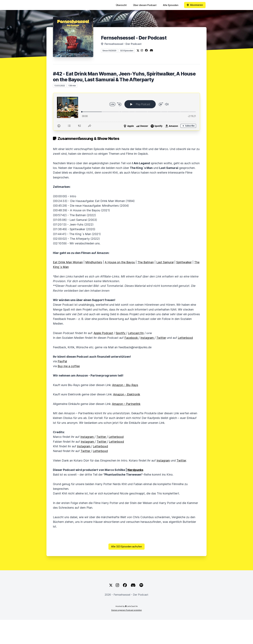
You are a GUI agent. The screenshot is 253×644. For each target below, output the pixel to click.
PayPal (62, 361)
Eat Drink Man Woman (68, 262)
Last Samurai (165, 262)
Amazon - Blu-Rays (125, 385)
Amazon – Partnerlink (126, 404)
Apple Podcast (103, 333)
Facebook (132, 338)
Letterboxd (185, 338)
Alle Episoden (171, 5)
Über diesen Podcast (145, 5)
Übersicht (121, 5)
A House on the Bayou (120, 262)
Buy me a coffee (69, 366)
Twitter (161, 338)
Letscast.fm (136, 333)
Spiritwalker (184, 262)
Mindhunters (94, 262)
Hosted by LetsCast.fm (127, 606)
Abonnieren (195, 5)
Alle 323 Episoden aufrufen (126, 546)
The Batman (146, 262)
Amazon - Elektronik (127, 394)
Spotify (121, 333)
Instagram (147, 338)
